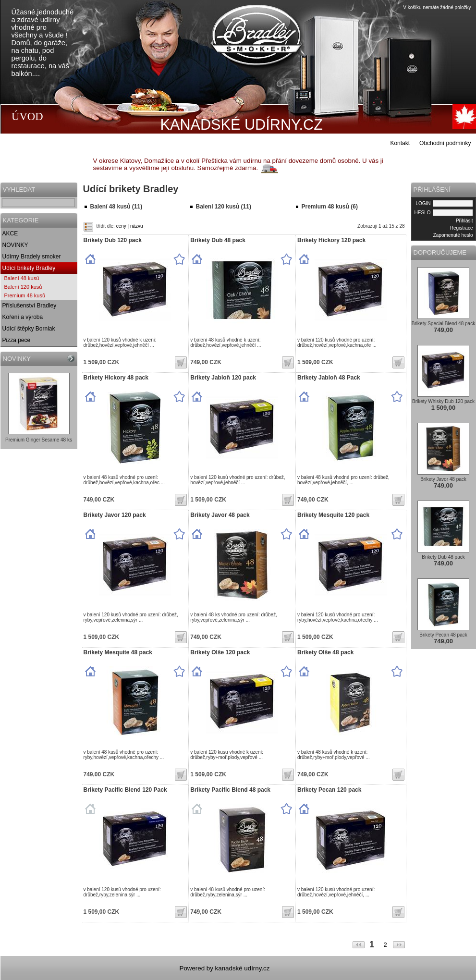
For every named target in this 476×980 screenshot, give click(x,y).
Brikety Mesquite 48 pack (118, 652)
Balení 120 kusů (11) (224, 207)
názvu (137, 226)
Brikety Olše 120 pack (220, 652)
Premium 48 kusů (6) (330, 207)
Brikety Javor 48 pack (220, 515)
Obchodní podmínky (445, 143)
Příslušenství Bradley (30, 306)
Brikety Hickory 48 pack (116, 378)
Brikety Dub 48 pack (218, 240)
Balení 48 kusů (22, 278)
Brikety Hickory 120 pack (331, 240)
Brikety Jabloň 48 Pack (329, 378)
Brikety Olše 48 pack (325, 652)
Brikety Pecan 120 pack (329, 790)
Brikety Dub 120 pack (113, 240)
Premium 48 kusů (25, 295)
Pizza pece (17, 340)
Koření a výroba (23, 317)
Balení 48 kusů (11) (116, 207)
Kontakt (400, 143)
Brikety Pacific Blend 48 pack (230, 790)
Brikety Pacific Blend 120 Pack (125, 790)
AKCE (10, 233)
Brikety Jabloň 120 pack (223, 378)
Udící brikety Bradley (29, 268)
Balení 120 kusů (23, 287)
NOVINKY (15, 245)
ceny (121, 226)
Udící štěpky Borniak (29, 329)
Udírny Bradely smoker (32, 257)
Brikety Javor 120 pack (115, 515)
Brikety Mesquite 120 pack (333, 515)
